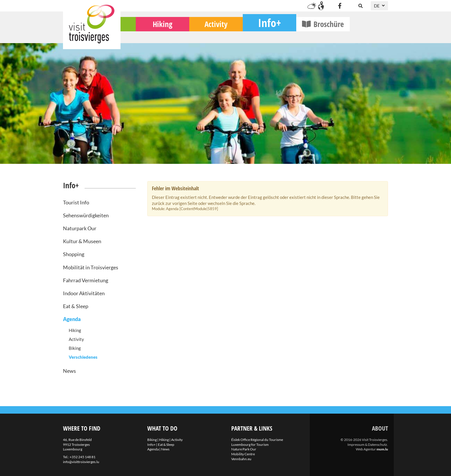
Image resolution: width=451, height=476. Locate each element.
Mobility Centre (243, 454)
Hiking (201, 35)
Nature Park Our (244, 449)
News (69, 371)
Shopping (74, 254)
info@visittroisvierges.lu (81, 462)
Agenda (72, 319)
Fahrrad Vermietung (86, 280)
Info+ (308, 33)
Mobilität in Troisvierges (91, 267)
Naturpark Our (80, 228)
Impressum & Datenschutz (367, 445)
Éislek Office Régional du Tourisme (257, 440)
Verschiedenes (83, 357)
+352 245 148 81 (83, 457)
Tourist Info (76, 202)
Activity (254, 35)
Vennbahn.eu (241, 459)
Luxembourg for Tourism (250, 445)
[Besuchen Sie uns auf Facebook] (340, 6)
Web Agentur (366, 449)
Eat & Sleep (76, 306)
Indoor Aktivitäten (84, 293)
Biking (147, 35)
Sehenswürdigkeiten (86, 215)
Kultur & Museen (82, 241)
